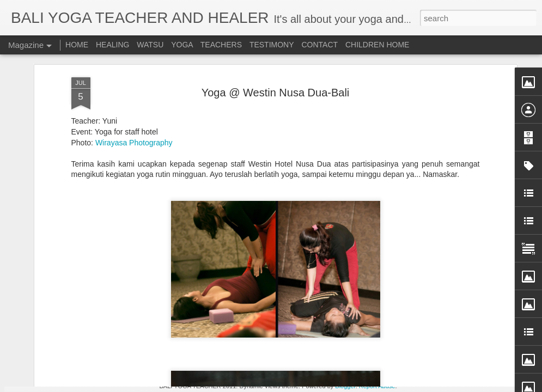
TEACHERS (221, 45)
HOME (77, 45)
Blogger (345, 386)
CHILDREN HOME (377, 45)
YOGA (183, 45)
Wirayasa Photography (134, 80)
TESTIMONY (272, 45)
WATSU (150, 45)
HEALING (112, 45)
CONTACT (319, 45)
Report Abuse (377, 386)
